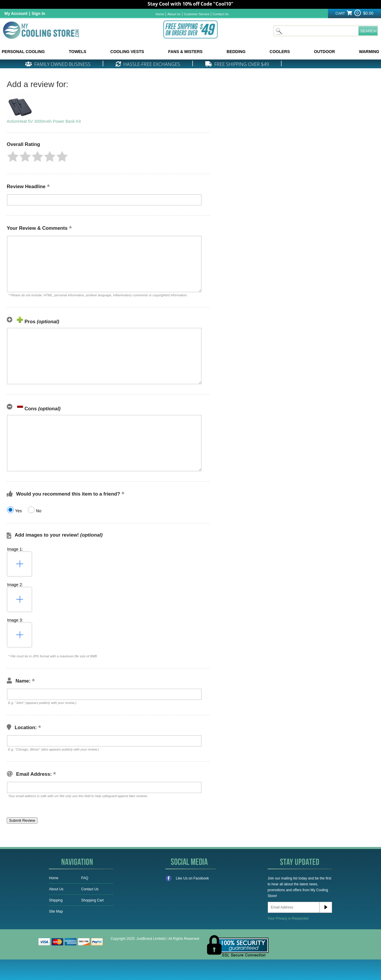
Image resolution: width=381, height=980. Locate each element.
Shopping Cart (92, 900)
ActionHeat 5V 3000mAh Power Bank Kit (44, 121)
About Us (174, 14)
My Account (16, 13)
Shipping (56, 900)
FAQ (85, 878)
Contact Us (221, 14)
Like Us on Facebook (187, 878)
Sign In (39, 13)
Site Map (56, 911)
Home (160, 14)
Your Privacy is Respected (288, 918)
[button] (13, 156)
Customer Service (197, 14)
